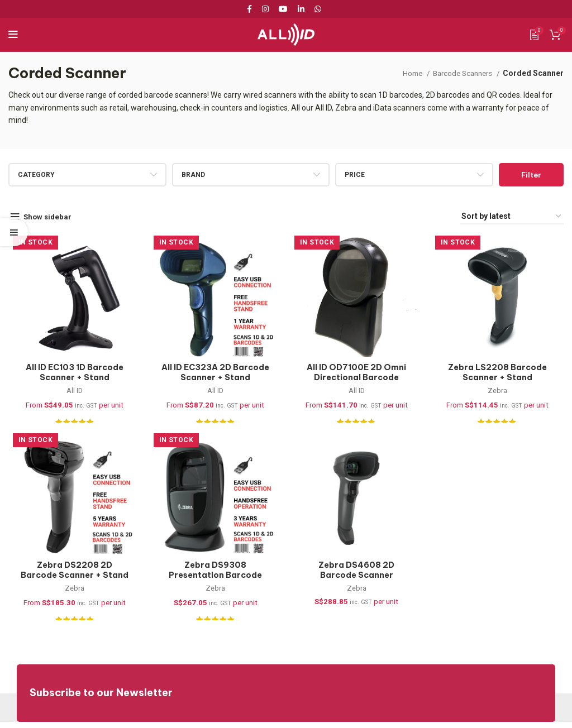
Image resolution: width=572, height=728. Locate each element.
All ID (71, 393)
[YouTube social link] (283, 9)
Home (406, 73)
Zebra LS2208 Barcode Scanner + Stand (501, 374)
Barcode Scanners (460, 73)
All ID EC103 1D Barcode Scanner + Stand (71, 374)
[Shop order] (512, 217)
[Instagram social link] (265, 9)
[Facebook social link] (251, 9)
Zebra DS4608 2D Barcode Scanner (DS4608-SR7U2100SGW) (358, 585)
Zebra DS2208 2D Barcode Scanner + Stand (71, 575)
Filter (531, 175)
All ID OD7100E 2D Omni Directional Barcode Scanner (357, 379)
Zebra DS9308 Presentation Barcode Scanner (215, 580)
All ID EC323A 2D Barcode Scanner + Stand (215, 374)
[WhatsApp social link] (318, 9)
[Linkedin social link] (301, 9)
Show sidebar (50, 217)
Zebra (501, 393)
